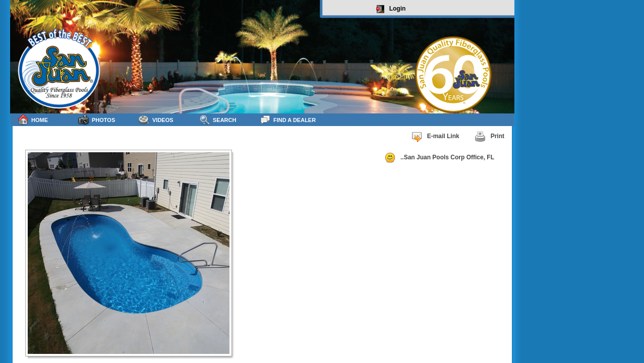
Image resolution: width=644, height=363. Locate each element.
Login (391, 9)
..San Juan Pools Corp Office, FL (439, 158)
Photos (97, 120)
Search (218, 120)
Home (33, 120)
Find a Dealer (288, 120)
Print (489, 137)
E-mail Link (435, 137)
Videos (156, 120)
